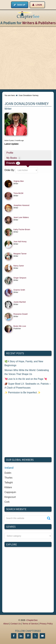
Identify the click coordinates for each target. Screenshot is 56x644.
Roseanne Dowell (20, 314)
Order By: (10, 170)
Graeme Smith (19, 290)
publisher (17, 329)
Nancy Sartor (19, 266)
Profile (10, 153)
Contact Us (16, 624)
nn (28, 536)
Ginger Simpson (20, 278)
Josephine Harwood (21, 205)
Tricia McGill (18, 193)
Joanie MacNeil (20, 302)
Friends (13, 163)
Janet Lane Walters (21, 217)
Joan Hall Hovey (20, 242)
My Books (14, 158)
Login (39, 5)
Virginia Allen (19, 181)
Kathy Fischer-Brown (22, 230)
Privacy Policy (46, 624)
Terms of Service (30, 624)
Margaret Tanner (20, 254)
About (6, 624)
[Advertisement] (28, 58)
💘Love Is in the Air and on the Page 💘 (26, 379)
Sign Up (21, 5)
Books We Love (20, 326)
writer (16, 184)
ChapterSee (32, 620)
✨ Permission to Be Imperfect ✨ (22, 393)
